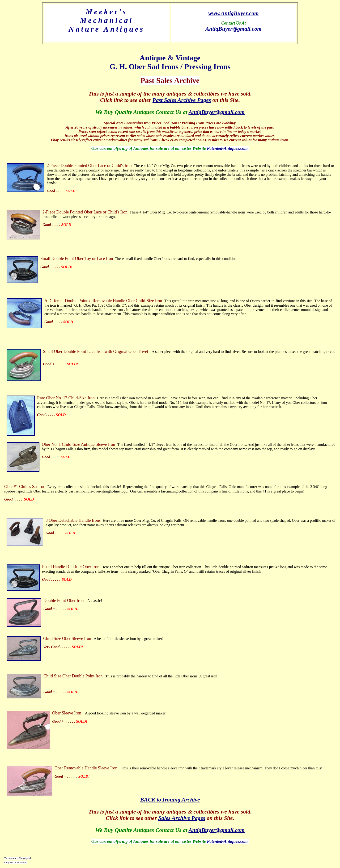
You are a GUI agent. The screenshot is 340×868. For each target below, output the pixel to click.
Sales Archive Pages (182, 818)
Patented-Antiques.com (227, 148)
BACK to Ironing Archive (170, 800)
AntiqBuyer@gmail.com (217, 112)
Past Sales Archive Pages (182, 100)
